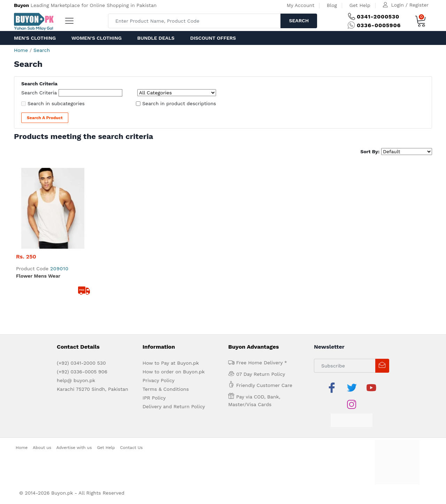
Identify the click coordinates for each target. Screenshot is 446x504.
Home (21, 50)
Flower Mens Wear (38, 276)
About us (42, 448)
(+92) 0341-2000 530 (81, 363)
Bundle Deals (156, 38)
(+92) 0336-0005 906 (82, 372)
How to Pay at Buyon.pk (171, 363)
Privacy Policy (159, 380)
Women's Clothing (97, 38)
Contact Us (132, 448)
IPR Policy (154, 398)
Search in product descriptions (179, 103)
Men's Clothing (35, 38)
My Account (301, 5)
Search (299, 21)
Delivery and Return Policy (174, 406)
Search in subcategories (56, 103)
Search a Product (45, 118)
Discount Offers (213, 38)
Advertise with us (74, 448)
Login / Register (410, 5)
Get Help (360, 5)
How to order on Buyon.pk (174, 372)
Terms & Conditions (166, 389)
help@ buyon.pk (76, 380)
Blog (332, 5)
